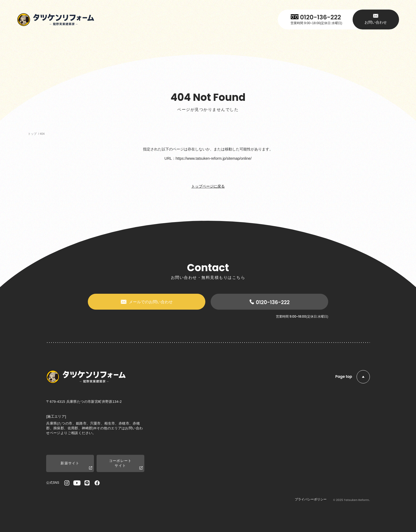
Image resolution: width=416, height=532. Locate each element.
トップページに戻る (208, 186)
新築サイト (76, 466)
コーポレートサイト (126, 465)
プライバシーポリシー (311, 499)
